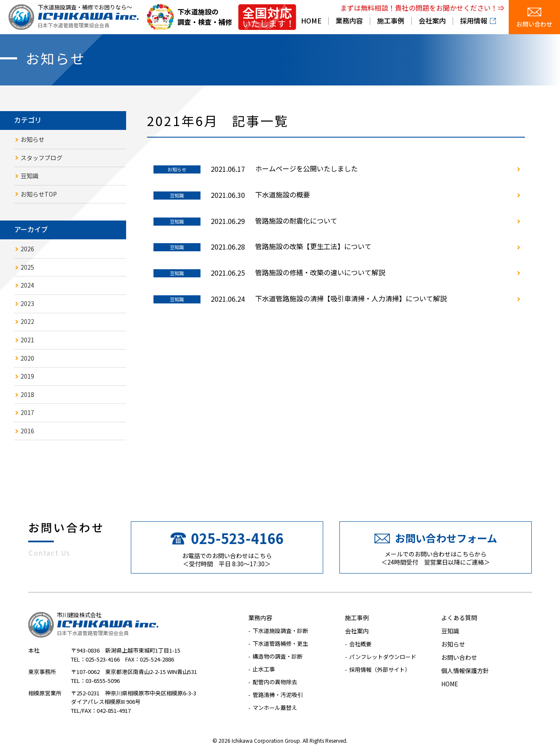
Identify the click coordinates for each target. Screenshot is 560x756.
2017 (27, 413)
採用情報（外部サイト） (380, 670)
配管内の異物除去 (275, 682)
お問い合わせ (534, 24)
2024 (27, 285)
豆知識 (29, 176)
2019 (27, 377)
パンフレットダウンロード (383, 657)
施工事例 (391, 21)
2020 (27, 358)
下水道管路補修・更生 (280, 644)
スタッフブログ (41, 158)
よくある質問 (459, 618)
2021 (27, 340)
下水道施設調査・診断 (280, 631)
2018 (27, 394)
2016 (27, 431)
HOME (311, 21)
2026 (27, 249)
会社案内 (432, 21)
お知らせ (32, 139)
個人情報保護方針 (465, 671)
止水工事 (264, 669)
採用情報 (474, 21)
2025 (27, 267)
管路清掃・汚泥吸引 (278, 695)
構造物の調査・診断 (278, 657)
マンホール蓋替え (275, 708)
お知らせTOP (39, 194)
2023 (27, 303)
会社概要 (360, 644)
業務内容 (349, 21)
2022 (27, 322)
